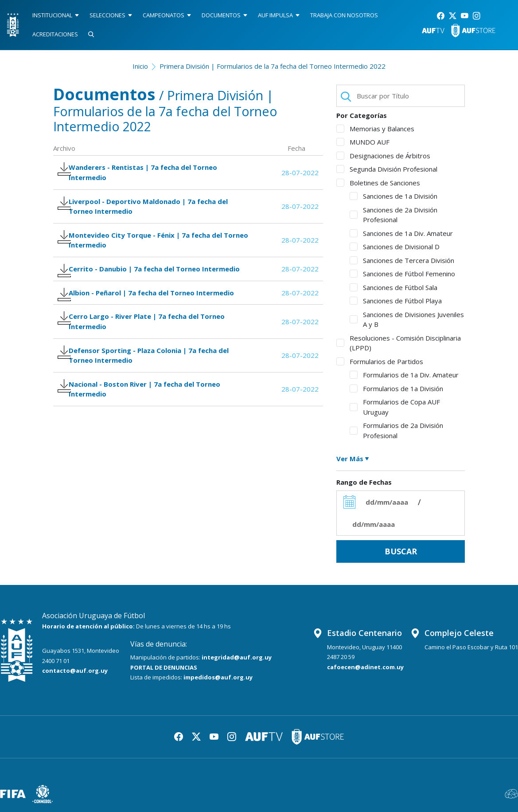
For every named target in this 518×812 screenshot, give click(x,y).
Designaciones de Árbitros (383, 156)
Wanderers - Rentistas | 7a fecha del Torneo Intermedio (143, 174)
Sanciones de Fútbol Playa (396, 301)
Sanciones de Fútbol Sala (393, 287)
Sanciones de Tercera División (402, 260)
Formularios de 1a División (396, 388)
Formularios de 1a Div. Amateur (404, 375)
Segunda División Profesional (387, 169)
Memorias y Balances (375, 129)
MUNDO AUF (363, 142)
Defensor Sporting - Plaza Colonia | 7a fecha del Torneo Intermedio (149, 393)
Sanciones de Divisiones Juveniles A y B (407, 320)
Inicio (140, 66)
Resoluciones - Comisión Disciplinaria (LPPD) (399, 343)
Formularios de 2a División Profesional (396, 430)
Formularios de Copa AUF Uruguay (395, 407)
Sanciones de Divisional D (395, 247)
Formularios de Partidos (380, 361)
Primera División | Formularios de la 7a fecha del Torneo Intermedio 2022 (273, 66)
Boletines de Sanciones (378, 183)
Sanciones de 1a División (393, 196)
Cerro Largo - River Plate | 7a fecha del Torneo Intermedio (147, 355)
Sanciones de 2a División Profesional (393, 215)
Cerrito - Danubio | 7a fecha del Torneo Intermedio (134, 289)
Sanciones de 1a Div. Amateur (401, 233)
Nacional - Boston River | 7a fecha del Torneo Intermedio (144, 431)
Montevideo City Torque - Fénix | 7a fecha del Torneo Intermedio (145, 251)
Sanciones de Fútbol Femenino (402, 274)
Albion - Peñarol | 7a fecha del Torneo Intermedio (151, 322)
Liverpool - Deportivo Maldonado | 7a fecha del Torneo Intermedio (148, 212)
